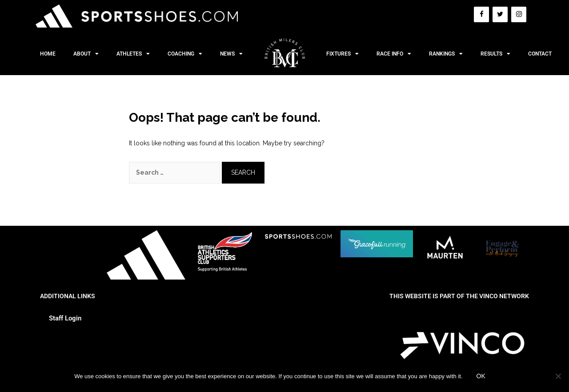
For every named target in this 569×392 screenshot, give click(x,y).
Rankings (446, 54)
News (231, 54)
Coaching (185, 54)
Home (48, 54)
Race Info (394, 54)
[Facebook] (481, 14)
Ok (481, 376)
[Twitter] (500, 14)
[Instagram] (519, 14)
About (86, 54)
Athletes (133, 54)
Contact (540, 54)
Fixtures (343, 54)
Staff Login (65, 318)
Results (495, 54)
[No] (558, 376)
